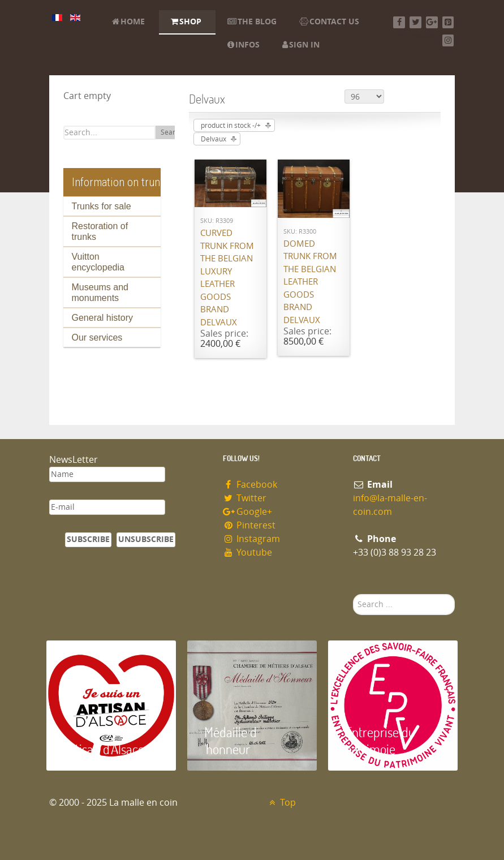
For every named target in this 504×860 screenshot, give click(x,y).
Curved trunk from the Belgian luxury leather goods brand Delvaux (227, 278)
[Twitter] (415, 22)
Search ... (353, 594)
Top (281, 803)
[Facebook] (399, 22)
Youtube (248, 552)
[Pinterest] (448, 22)
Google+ (248, 512)
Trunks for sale (102, 206)
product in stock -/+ (231, 126)
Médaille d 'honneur (231, 740)
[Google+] (432, 22)
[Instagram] (448, 40)
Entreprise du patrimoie (380, 740)
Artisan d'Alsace (104, 749)
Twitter (245, 498)
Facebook (250, 485)
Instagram (252, 539)
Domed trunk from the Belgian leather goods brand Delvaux (310, 282)
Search (172, 132)
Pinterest (249, 525)
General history (103, 318)
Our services (97, 337)
